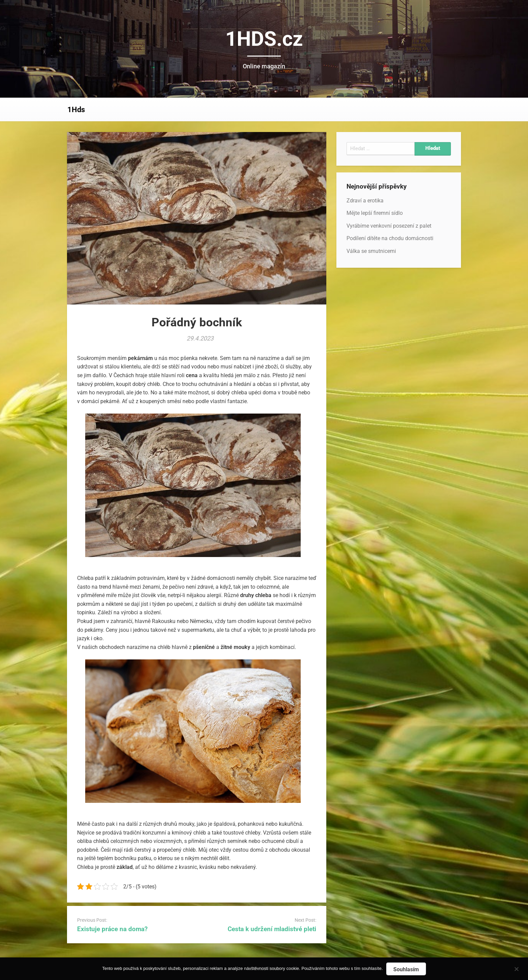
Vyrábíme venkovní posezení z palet (389, 226)
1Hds (76, 110)
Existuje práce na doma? (112, 929)
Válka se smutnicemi (371, 251)
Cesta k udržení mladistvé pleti (272, 929)
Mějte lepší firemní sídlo (375, 213)
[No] (516, 968)
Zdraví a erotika (365, 201)
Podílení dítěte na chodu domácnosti (390, 238)
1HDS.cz (264, 39)
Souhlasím (406, 969)
